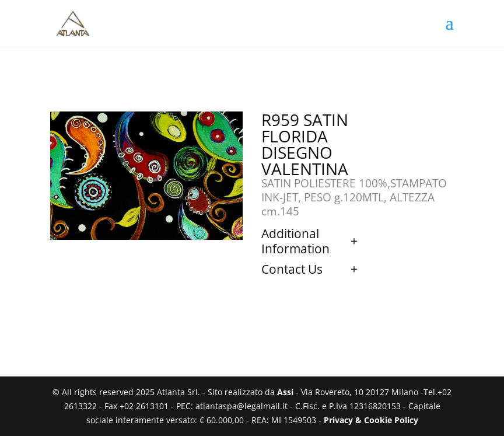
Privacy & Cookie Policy (371, 420)
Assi (285, 392)
